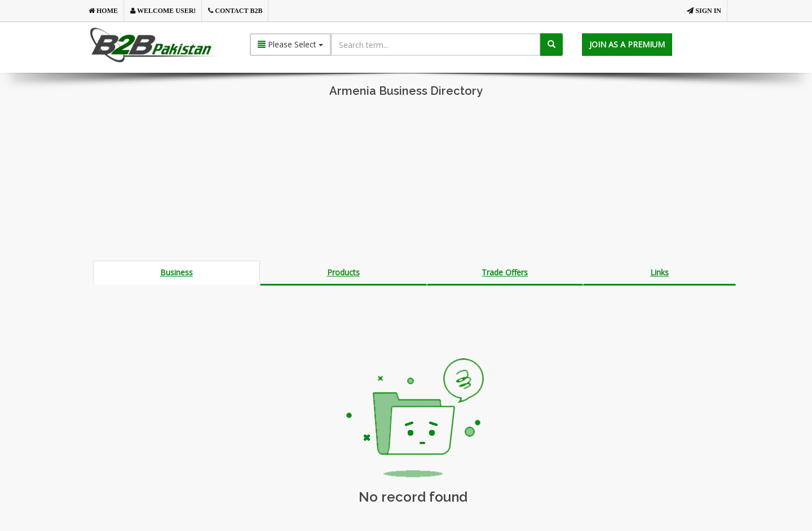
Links (659, 272)
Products (343, 272)
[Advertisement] (406, 182)
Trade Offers (505, 272)
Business (176, 272)
